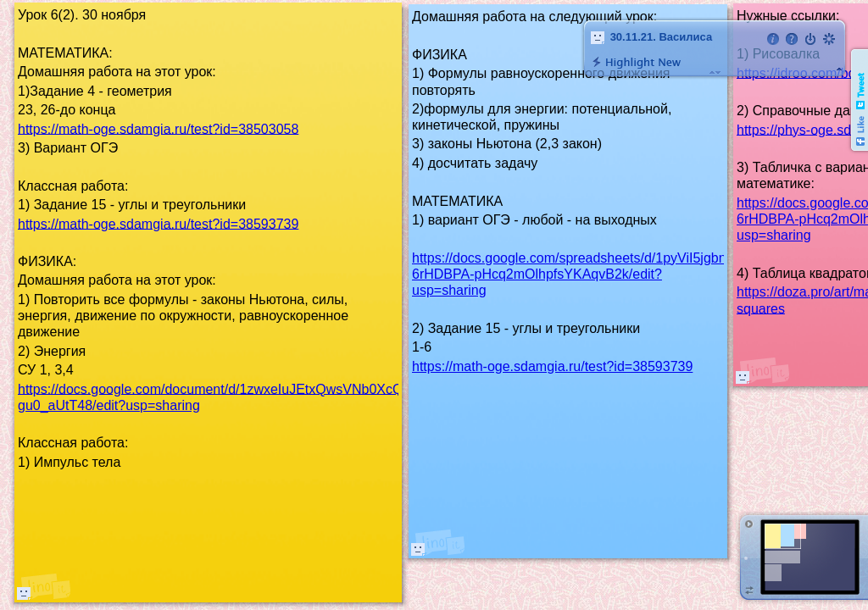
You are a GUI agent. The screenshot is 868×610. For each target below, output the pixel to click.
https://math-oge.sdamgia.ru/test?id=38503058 (158, 128)
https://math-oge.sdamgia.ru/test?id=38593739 (552, 366)
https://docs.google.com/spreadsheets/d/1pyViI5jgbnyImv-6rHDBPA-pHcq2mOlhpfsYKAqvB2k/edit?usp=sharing (586, 274)
